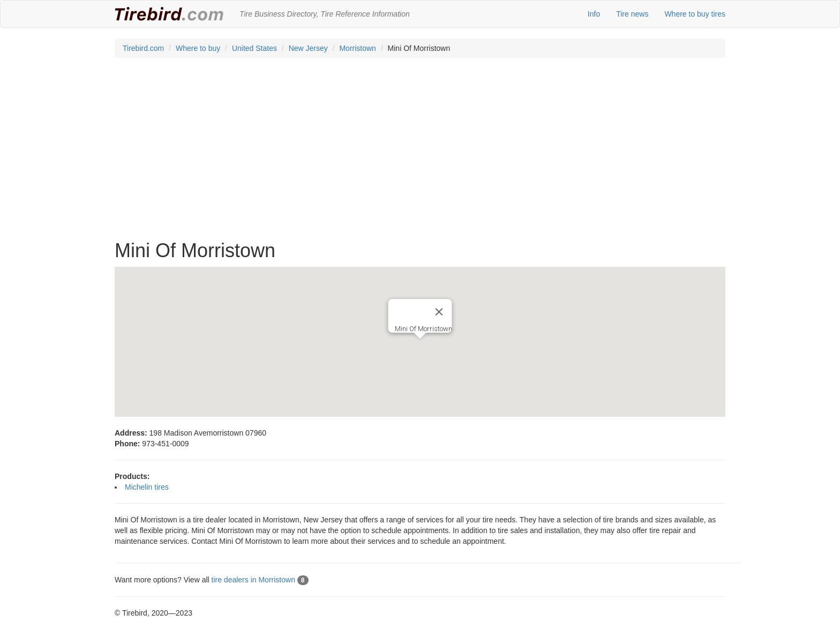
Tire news (632, 14)
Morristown (357, 48)
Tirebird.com (143, 48)
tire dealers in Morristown (260, 580)
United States (254, 48)
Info (594, 14)
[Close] (439, 312)
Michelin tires (147, 487)
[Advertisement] (420, 154)
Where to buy (198, 48)
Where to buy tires (695, 14)
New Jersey (308, 48)
